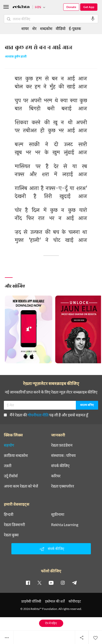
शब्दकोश (46, 28)
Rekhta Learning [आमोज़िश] (65, 525)
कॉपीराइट (75, 601)
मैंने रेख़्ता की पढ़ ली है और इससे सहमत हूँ (46, 415)
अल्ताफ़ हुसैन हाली (16, 57)
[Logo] (21, 7)
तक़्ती (8, 466)
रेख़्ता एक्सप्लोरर (63, 486)
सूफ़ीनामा (58, 514)
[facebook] (28, 583)
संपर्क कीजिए (60, 466)
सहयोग (9, 445)
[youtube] (51, 583)
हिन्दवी (9, 514)
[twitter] (39, 583)
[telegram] (74, 583)
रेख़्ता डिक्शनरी (14, 525)
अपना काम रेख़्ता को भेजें (21, 486)
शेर (34, 28)
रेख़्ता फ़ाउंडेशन (62, 445)
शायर (25, 28)
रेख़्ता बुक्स (11, 535)
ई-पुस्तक (75, 28)
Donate (71, 7)
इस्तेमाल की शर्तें (55, 601)
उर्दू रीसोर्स (11, 476)
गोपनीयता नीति (38, 415)
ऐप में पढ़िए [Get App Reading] (51, 623)
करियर (56, 476)
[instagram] (63, 583)
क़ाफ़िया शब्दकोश (16, 455)
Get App (89, 7)
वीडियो (61, 28)
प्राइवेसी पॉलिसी (31, 601)
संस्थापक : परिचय (63, 455)
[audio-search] (93, 19)
